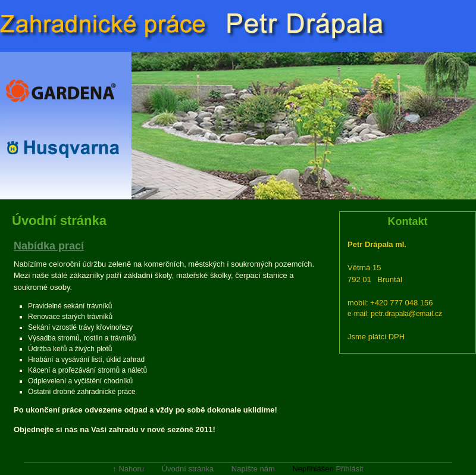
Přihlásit (349, 469)
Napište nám (253, 469)
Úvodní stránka (188, 469)
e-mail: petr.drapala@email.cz (395, 314)
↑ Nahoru (128, 469)
